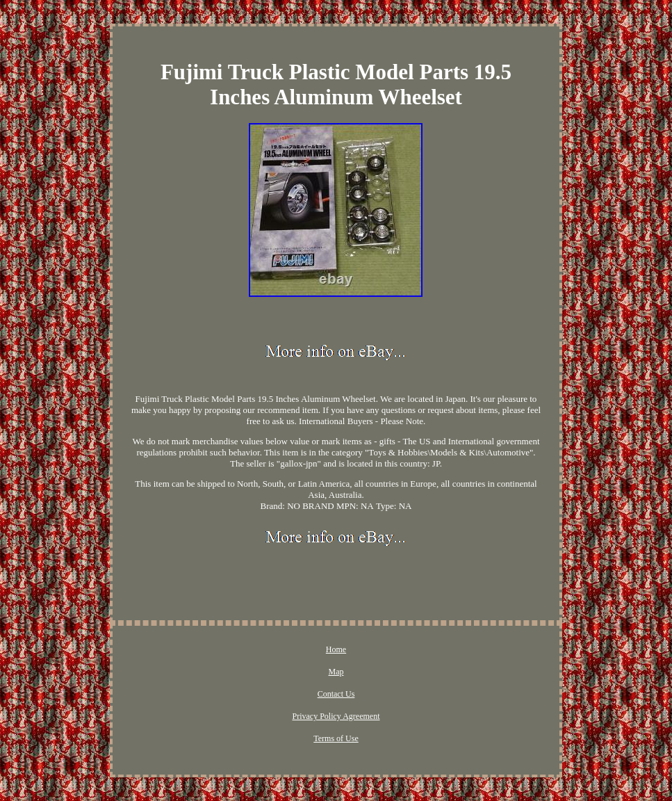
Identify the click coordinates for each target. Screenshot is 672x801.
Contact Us (336, 694)
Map (336, 672)
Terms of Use (336, 738)
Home (336, 649)
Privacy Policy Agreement (336, 716)
